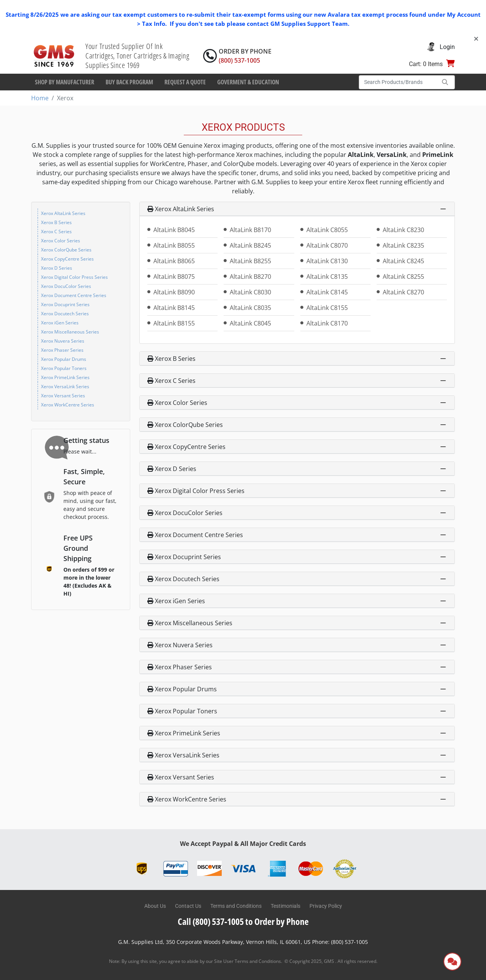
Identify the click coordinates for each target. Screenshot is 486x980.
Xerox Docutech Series (65, 314)
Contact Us (188, 906)
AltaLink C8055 (327, 230)
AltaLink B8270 (250, 277)
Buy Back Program (129, 82)
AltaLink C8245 (403, 261)
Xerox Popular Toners (64, 368)
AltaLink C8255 (403, 277)
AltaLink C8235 (403, 245)
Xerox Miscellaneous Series (70, 332)
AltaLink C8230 (403, 230)
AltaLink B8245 (250, 245)
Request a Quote (185, 82)
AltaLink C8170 (327, 323)
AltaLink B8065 (174, 261)
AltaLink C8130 (327, 261)
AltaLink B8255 (250, 261)
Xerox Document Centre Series (74, 295)
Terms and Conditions (236, 906)
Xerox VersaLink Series (65, 386)
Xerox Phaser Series (62, 350)
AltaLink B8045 (174, 230)
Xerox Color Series (61, 241)
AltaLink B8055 (174, 245)
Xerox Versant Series (63, 396)
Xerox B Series (56, 222)
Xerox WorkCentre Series (68, 405)
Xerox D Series (57, 268)
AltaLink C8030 (250, 292)
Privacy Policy (326, 906)
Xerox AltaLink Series (63, 213)
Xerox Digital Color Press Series (74, 277)
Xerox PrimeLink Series (65, 377)
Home (40, 98)
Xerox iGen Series (60, 323)
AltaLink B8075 (174, 277)
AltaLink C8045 (250, 323)
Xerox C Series (56, 232)
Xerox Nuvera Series (63, 341)
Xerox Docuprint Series (65, 304)
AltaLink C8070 (327, 245)
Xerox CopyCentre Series (67, 259)
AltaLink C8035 (250, 308)
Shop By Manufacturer (65, 82)
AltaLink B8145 (174, 308)
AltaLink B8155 (174, 323)
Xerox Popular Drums (64, 359)
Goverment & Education (248, 82)
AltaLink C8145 (327, 292)
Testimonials (286, 906)
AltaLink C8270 (403, 292)
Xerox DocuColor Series (66, 286)
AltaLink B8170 (250, 230)
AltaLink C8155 (327, 308)
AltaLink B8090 (174, 292)
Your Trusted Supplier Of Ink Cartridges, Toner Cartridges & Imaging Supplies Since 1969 (137, 56)
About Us (155, 906)
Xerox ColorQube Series (66, 250)
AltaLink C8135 (327, 277)
